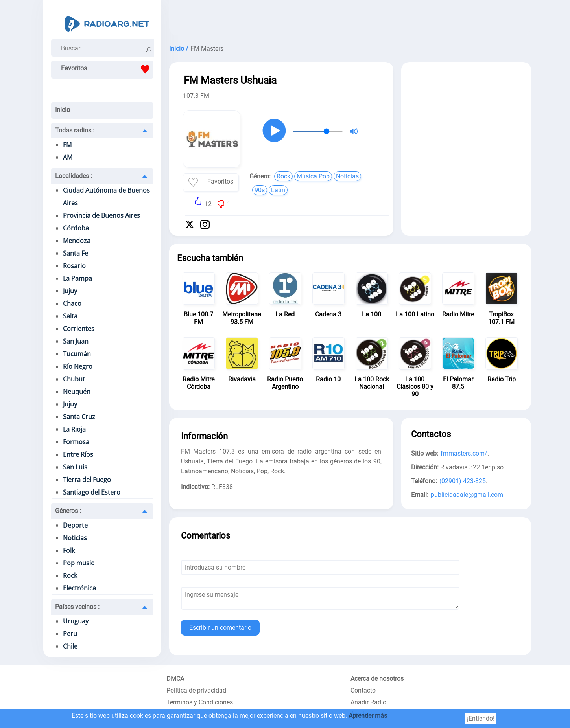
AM (68, 157)
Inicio (63, 110)
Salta (70, 316)
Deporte (75, 525)
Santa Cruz (79, 417)
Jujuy (70, 291)
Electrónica (79, 588)
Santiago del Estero (92, 492)
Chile (70, 646)
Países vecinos (77, 607)
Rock (70, 575)
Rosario (74, 266)
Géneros (68, 511)
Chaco (72, 303)
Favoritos (107, 69)
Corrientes (79, 329)
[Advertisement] (350, 20)
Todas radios (75, 130)
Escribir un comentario (220, 628)
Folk (69, 550)
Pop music (78, 563)
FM (67, 145)
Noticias (75, 538)
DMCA (175, 679)
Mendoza (77, 241)
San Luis (75, 467)
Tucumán (77, 354)
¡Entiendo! (481, 718)
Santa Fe (76, 253)
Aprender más (368, 716)
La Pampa (77, 278)
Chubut (74, 379)
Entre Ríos (78, 454)
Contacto (363, 690)
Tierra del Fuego (87, 480)
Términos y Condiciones (200, 702)
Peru (70, 634)
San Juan (76, 341)
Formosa (76, 442)
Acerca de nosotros (377, 679)
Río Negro (78, 366)
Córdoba (76, 228)
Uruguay (76, 621)
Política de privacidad (196, 690)
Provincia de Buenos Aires (101, 215)
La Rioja (74, 429)
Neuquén (77, 392)
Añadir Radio (368, 702)
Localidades (74, 176)
